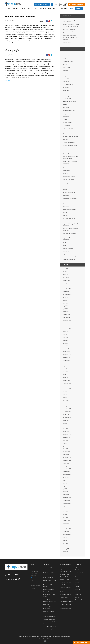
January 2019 (66, 455)
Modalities (65, 173)
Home (7, 9)
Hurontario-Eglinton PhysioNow (71, 137)
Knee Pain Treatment (65, 587)
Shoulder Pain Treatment (66, 602)
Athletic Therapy (67, 67)
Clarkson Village (79, 572)
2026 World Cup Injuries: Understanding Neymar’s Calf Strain (70, 31)
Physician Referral (35, 586)
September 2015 (67, 535)
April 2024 (65, 343)
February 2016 (66, 520)
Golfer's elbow (66, 125)
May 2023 (65, 374)
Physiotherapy (66, 207)
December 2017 (67, 469)
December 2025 (67, 286)
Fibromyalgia (66, 107)
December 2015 (67, 526)
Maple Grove (78, 592)
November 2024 (67, 323)
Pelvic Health (66, 195)
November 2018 (67, 460)
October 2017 (66, 472)
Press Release (66, 221)
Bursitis (65, 73)
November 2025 (67, 289)
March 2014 (66, 552)
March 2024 (66, 346)
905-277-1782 (13, 575)
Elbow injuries (66, 90)
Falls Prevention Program (50, 580)
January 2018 (66, 466)
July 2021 (65, 423)
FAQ (49, 9)
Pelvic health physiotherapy (70, 198)
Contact (80, 9)
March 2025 (66, 312)
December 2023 (67, 355)
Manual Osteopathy (68, 148)
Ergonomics (66, 93)
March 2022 (66, 400)
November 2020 (67, 437)
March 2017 (66, 492)
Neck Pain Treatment (65, 595)
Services (14, 9)
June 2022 (65, 395)
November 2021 (67, 412)
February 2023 (66, 380)
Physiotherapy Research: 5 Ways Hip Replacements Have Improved (71, 37)
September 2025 (67, 294)
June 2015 (65, 537)
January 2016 (66, 523)
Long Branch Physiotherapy (70, 145)
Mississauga (78, 595)
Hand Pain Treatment (66, 582)
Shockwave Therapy (49, 611)
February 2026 (66, 280)
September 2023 (67, 363)
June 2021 (65, 426)
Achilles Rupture (67, 53)
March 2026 (66, 277)
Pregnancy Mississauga (69, 218)
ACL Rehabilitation (67, 56)
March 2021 (65, 429)
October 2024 (66, 326)
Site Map (33, 588)
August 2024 (66, 332)
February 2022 (66, 403)
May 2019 (65, 443)
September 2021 (67, 417)
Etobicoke (78, 582)
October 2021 (66, 415)
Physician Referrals (42, 4)
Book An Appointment (77, 4)
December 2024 (67, 320)
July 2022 (65, 392)
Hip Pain (65, 134)
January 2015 (66, 549)
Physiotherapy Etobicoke (69, 210)
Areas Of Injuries (66, 564)
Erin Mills (77, 579)
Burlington (78, 570)
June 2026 (65, 269)
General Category (67, 122)
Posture (65, 212)
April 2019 (65, 446)
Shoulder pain (66, 251)
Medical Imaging (67, 171)
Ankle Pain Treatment (66, 571)
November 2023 (67, 357)
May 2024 (65, 340)
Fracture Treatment (65, 579)
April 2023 (65, 377)
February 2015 (66, 546)
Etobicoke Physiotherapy (69, 102)
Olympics (65, 187)
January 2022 (66, 406)
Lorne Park (78, 589)
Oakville (77, 597)
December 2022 (67, 383)
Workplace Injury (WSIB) (49, 629)
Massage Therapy (67, 154)
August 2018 (66, 463)
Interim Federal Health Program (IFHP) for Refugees (49, 585)
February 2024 (66, 349)
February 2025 (66, 315)
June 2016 (65, 512)
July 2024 (65, 334)
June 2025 (65, 303)
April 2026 (65, 275)
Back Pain (65, 70)
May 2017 (65, 486)
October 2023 (66, 360)
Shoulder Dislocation (68, 248)
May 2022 (65, 397)
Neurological (66, 184)
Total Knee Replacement (69, 257)
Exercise (65, 104)
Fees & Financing (35, 583)
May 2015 (65, 540)
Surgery (65, 254)
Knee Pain (65, 140)
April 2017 (65, 489)
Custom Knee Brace (68, 84)
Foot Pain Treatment (65, 577)
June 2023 (65, 372)
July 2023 (65, 369)
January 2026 (66, 283)
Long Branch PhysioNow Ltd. (70, 142)
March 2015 (66, 543)
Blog (73, 9)
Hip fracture (66, 131)
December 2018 (67, 457)
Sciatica (65, 242)
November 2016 (67, 497)
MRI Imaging (46, 599)
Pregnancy (65, 215)
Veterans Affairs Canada (50, 626)
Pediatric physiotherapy (69, 192)
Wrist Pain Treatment (65, 609)
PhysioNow (65, 204)
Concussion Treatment (49, 572)
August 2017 (66, 477)
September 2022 (67, 389)
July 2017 (65, 480)
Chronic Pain (66, 79)
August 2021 (66, 420)
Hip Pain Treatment (65, 585)
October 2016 (66, 500)
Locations (64, 9)
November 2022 (67, 386)
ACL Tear (65, 59)
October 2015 (66, 532)
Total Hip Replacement (49, 617)
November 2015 (67, 529)
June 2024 (65, 337)
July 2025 (65, 300)
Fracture (65, 119)
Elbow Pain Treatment (66, 574)
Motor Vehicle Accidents (69, 176)
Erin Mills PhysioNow (68, 96)
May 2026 (65, 272)
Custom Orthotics (48, 578)
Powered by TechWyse (45, 639)
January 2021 (66, 432)
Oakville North (79, 600)
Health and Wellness (68, 128)
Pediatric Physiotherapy (49, 602)
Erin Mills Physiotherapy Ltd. (70, 99)
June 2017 (65, 483)
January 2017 (66, 495)
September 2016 (67, 503)
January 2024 (66, 352)
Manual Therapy (67, 151)
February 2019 (66, 452)
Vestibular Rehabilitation (69, 260)
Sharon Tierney (14, 22)
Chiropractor (66, 76)
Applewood (78, 567)
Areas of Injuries (39, 9)
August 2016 (66, 506)
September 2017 (67, 475)
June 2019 (65, 440)
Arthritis (65, 64)
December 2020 (67, 435)
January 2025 (66, 317)
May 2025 (65, 306)
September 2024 (67, 329)
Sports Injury (47, 614)
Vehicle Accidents (26, 9)
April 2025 (65, 309)
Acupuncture (47, 570)
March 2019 (66, 449)
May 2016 (65, 515)
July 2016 (65, 509)
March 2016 (66, 517)
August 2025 (66, 297)
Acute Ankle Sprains (68, 62)
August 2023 (66, 366)
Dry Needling (66, 87)
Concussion (66, 82)
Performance (66, 201)
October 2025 (66, 292)
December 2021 (67, 409)
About (55, 9)
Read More (7, 45)
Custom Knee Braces (49, 575)
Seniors (65, 245)
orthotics (65, 190)
